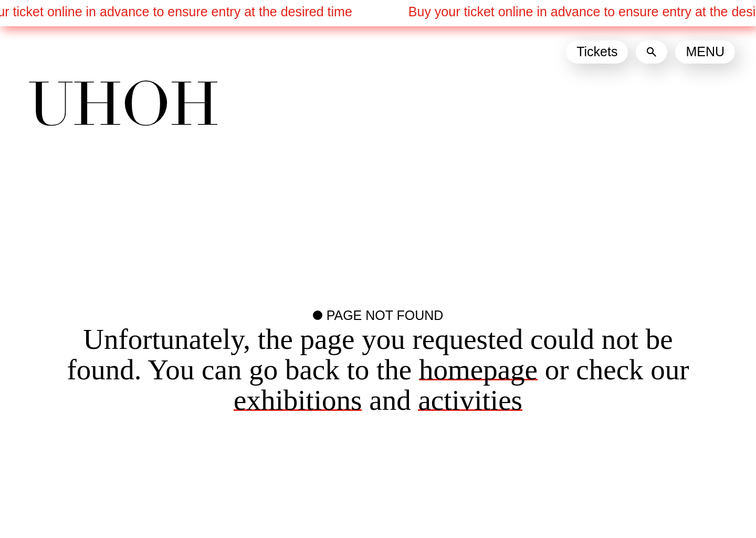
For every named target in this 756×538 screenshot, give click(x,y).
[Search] (652, 52)
